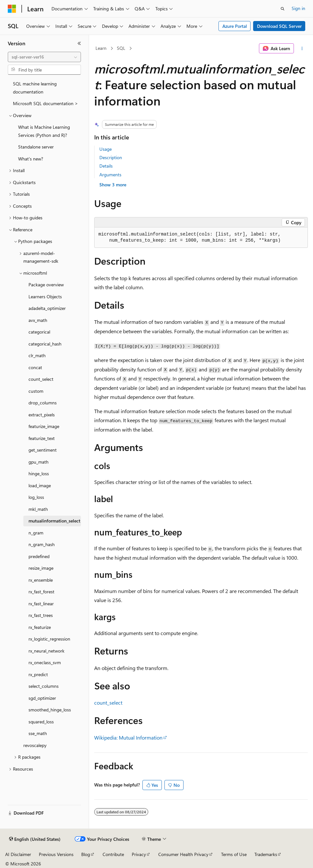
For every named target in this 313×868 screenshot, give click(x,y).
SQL (121, 48)
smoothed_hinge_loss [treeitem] (50, 710)
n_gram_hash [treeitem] (42, 544)
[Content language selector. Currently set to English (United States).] (35, 839)
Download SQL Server (279, 26)
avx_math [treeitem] (38, 320)
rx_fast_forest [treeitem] (41, 592)
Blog (86, 854)
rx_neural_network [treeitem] (46, 651)
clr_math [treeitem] (37, 355)
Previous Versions (56, 854)
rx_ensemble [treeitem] (41, 580)
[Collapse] (79, 43)
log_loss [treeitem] (36, 497)
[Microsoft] (12, 9)
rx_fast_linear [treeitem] (41, 604)
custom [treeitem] (36, 391)
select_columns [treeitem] (44, 686)
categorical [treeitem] (39, 332)
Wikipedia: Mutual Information (128, 737)
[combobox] (44, 57)
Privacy (139, 854)
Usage (106, 149)
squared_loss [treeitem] (41, 722)
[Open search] (283, 9)
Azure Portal (235, 26)
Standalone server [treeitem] (36, 147)
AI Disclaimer (18, 854)
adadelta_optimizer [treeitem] (47, 308)
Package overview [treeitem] (46, 285)
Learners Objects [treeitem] (45, 297)
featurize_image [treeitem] (44, 426)
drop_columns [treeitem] (43, 403)
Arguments (110, 175)
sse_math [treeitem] (38, 733)
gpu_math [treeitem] (39, 462)
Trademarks (266, 854)
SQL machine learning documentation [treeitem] (35, 88)
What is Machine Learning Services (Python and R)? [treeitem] (44, 131)
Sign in (298, 8)
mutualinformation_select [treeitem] (54, 521)
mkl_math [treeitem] (38, 509)
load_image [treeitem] (40, 485)
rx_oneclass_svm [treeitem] (45, 662)
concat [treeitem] (35, 367)
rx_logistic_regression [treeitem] (49, 639)
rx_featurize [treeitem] (40, 627)
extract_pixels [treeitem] (42, 415)
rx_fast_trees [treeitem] (41, 615)
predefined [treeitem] (39, 556)
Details (106, 166)
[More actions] (302, 49)
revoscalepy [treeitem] (35, 745)
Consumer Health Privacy (183, 854)
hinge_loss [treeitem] (39, 473)
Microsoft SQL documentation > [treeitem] (45, 103)
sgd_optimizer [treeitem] (42, 698)
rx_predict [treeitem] (38, 674)
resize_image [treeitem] (41, 568)
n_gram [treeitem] (36, 533)
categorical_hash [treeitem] (45, 344)
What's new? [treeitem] (31, 159)
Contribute (113, 854)
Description (111, 157)
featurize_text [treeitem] (42, 438)
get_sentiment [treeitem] (43, 450)
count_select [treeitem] (41, 379)
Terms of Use (234, 854)
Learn (101, 48)
